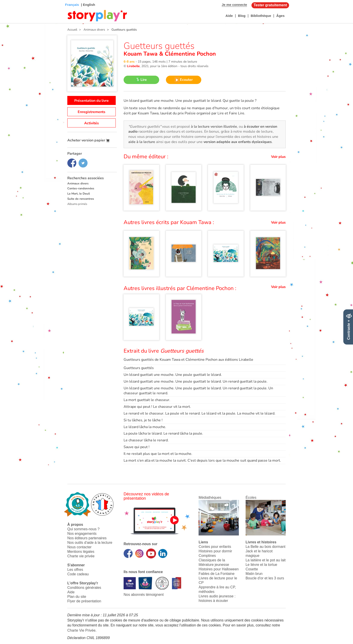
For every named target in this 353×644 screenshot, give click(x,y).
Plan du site (77, 597)
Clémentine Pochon (190, 54)
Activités (92, 123)
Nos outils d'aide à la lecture (90, 543)
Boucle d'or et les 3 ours (265, 578)
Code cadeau (78, 574)
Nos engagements (82, 534)
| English (88, 5)
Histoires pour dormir (215, 551)
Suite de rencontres (81, 199)
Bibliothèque (261, 16)
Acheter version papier (88, 140)
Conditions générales (84, 588)
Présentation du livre (92, 101)
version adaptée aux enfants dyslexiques (238, 142)
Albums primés (77, 204)
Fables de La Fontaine (216, 574)
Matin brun (254, 574)
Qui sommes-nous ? (83, 529)
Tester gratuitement (270, 5)
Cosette (252, 569)
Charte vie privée (81, 556)
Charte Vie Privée (81, 630)
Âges (280, 16)
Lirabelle (133, 66)
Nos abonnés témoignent (144, 595)
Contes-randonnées (81, 188)
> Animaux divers (91, 30)
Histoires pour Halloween (219, 569)
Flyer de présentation (84, 601)
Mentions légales (81, 552)
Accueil (72, 30)
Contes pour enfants (215, 547)
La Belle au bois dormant (266, 547)
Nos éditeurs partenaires (87, 538)
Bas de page (9, 0)
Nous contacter (79, 547)
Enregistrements (92, 112)
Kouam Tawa (141, 54)
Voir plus (278, 157)
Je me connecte (234, 5)
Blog (242, 16)
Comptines (207, 556)
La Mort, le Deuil (79, 194)
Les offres (75, 570)
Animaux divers (78, 184)
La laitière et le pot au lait (266, 560)
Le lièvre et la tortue (261, 565)
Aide (229, 16)
